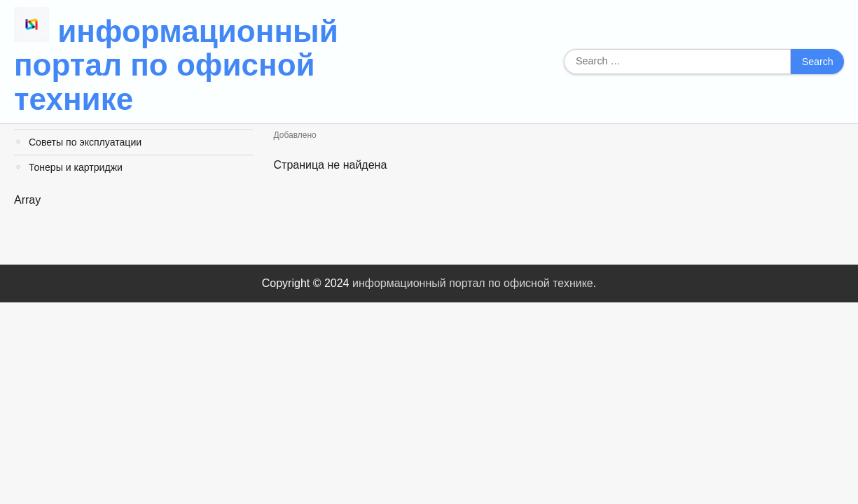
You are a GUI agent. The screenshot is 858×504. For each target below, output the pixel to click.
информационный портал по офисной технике (176, 65)
